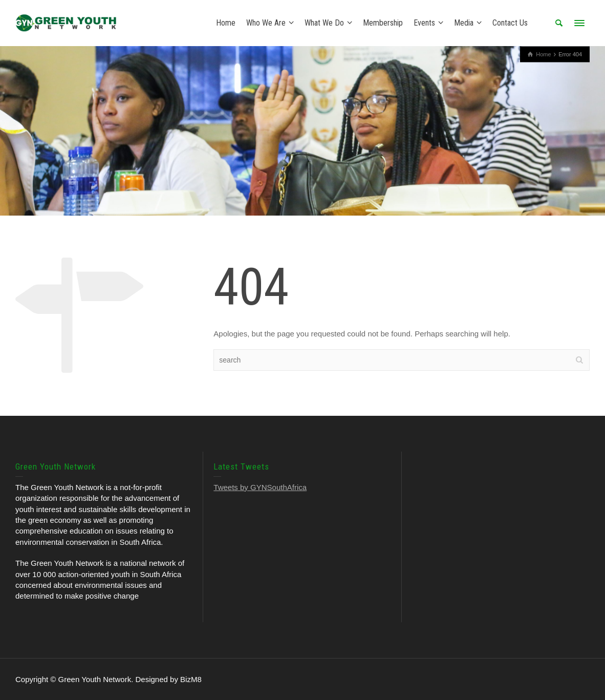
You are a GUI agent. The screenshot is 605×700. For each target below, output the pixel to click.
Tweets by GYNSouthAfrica (260, 487)
